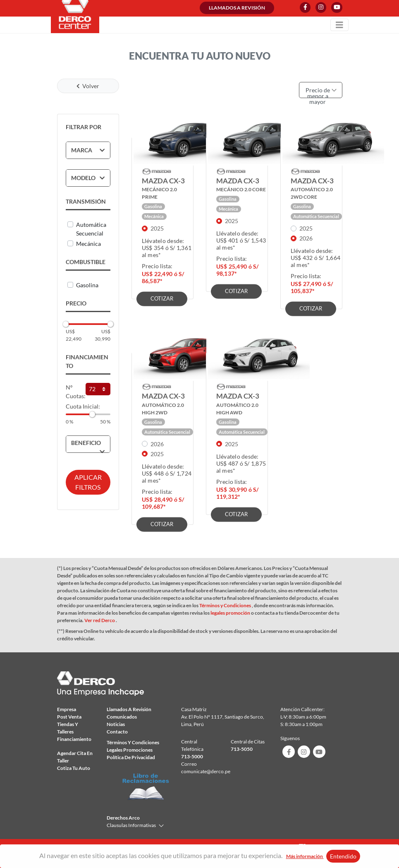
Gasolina (87, 285)
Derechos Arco (123, 818)
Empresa (67, 709)
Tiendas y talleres (68, 728)
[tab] (88, 150)
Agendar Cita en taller (75, 757)
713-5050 (242, 749)
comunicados (122, 717)
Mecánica (88, 244)
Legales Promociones (130, 750)
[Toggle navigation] (339, 25)
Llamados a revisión (237, 8)
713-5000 (192, 756)
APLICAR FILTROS (88, 482)
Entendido (343, 856)
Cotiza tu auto (74, 768)
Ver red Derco (100, 620)
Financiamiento (74, 739)
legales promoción (231, 613)
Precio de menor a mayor (321, 92)
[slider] (66, 324)
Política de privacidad (131, 757)
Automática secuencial (91, 229)
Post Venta (69, 717)
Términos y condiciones (133, 742)
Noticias (116, 724)
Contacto (117, 732)
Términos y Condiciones (226, 605)
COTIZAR (162, 298)
